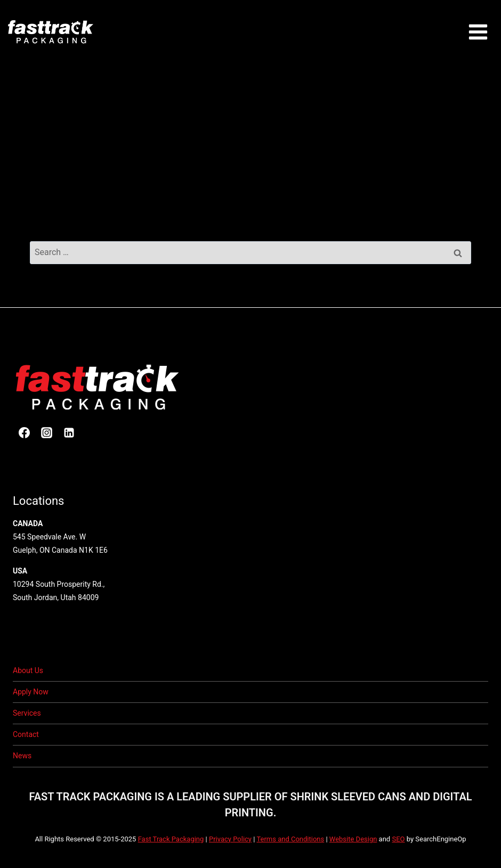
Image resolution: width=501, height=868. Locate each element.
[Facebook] (24, 433)
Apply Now (31, 692)
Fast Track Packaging (171, 839)
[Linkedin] (69, 433)
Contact (26, 734)
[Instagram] (46, 433)
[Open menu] (478, 32)
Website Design (353, 839)
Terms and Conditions (290, 839)
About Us (28, 670)
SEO (398, 839)
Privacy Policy (230, 839)
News (22, 756)
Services (27, 713)
